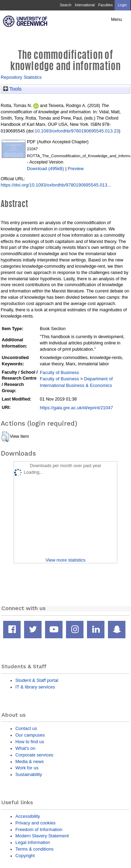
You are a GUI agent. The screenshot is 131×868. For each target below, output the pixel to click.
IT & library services (35, 687)
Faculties (105, 5)
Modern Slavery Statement (42, 836)
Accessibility (28, 816)
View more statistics (65, 560)
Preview (76, 169)
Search (65, 5)
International (85, 5)
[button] (5, 437)
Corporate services (34, 755)
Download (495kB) (45, 169)
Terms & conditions (34, 849)
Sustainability (29, 774)
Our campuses (30, 735)
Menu (117, 20)
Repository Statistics (21, 77)
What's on (25, 748)
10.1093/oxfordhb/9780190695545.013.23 (77, 131)
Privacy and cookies (35, 823)
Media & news (30, 762)
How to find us (30, 742)
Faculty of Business (59, 372)
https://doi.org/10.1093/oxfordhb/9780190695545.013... (56, 185)
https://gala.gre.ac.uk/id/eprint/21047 (76, 408)
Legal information (33, 842)
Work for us (27, 768)
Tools (12, 89)
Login (122, 5)
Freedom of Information (39, 829)
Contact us (26, 728)
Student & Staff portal (37, 680)
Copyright (25, 856)
